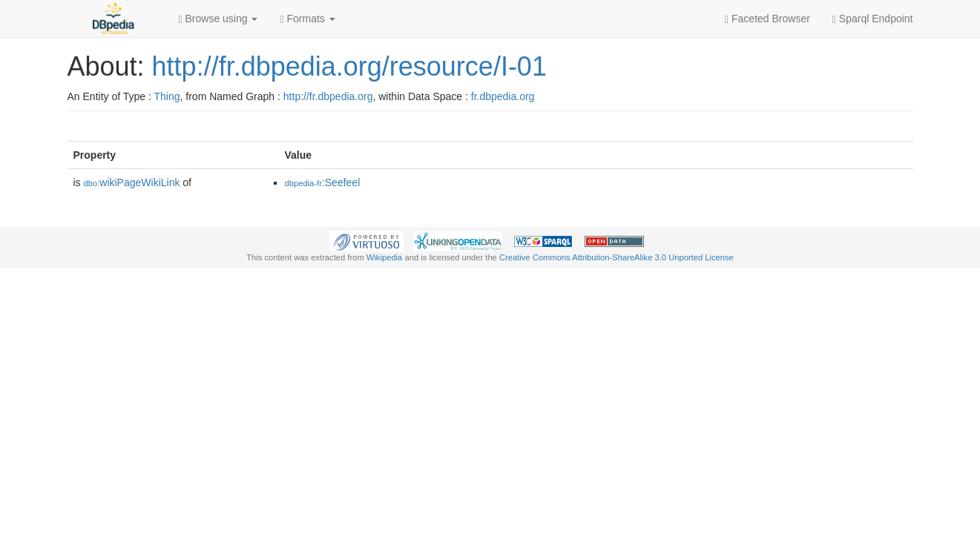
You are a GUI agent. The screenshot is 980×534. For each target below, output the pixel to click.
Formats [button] (307, 19)
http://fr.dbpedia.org (328, 96)
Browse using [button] (218, 19)
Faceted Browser (767, 19)
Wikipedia (385, 257)
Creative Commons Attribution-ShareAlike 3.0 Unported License (616, 257)
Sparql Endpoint (873, 19)
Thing (167, 96)
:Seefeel (323, 182)
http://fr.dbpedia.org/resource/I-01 (349, 66)
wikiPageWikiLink (132, 182)
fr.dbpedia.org (503, 96)
